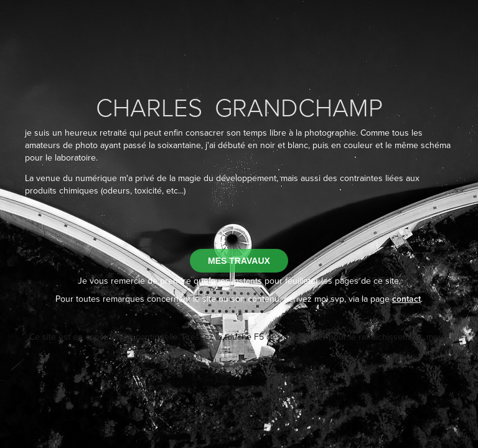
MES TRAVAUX (239, 261)
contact (406, 299)
